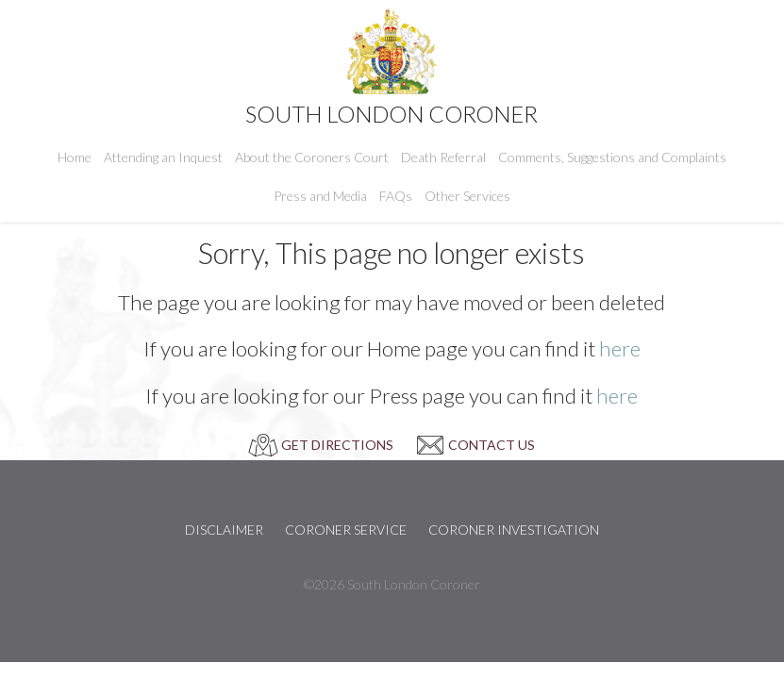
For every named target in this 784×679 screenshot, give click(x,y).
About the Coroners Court (312, 157)
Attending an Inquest (163, 157)
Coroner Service (346, 530)
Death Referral (443, 157)
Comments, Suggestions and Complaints (612, 157)
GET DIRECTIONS (337, 445)
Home (75, 157)
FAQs (396, 196)
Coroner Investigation (514, 530)
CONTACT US (492, 445)
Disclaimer (224, 530)
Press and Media (320, 196)
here (620, 348)
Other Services (467, 196)
